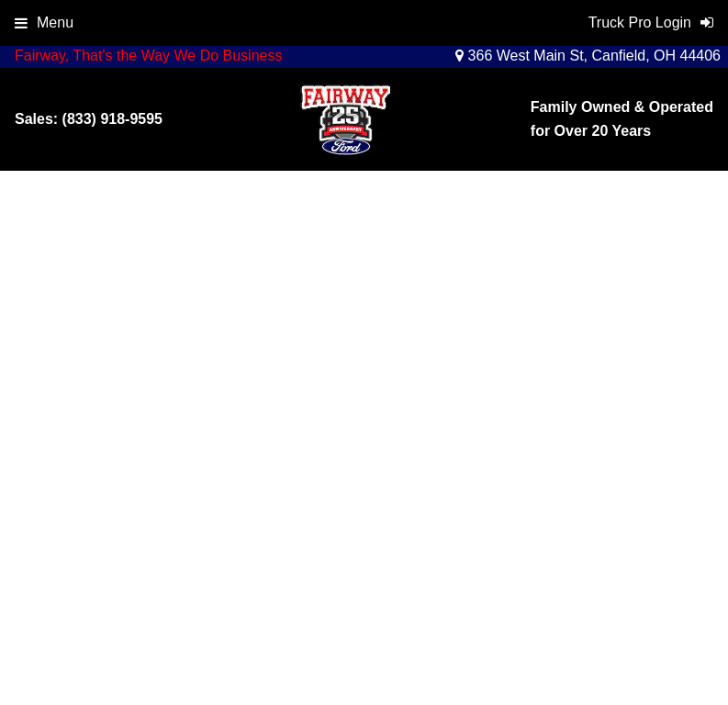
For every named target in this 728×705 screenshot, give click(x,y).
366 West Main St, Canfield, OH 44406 (588, 56)
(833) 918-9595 (112, 119)
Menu (44, 22)
